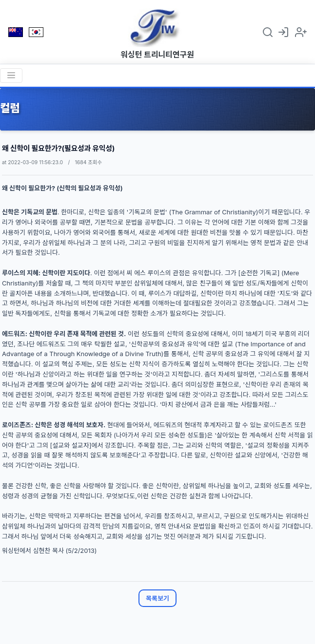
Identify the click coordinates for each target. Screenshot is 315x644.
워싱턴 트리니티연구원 (157, 55)
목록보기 (157, 598)
